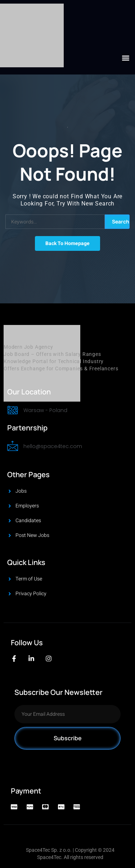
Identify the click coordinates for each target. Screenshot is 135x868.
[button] (125, 58)
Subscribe (68, 738)
